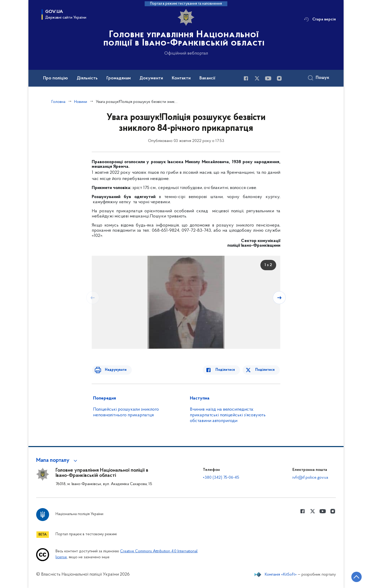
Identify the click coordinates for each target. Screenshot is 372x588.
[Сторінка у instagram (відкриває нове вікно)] (279, 78)
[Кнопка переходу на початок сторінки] (353, 576)
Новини (81, 102)
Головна (58, 102)
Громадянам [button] (119, 78)
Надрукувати (113, 370)
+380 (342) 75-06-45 (221, 478)
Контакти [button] (181, 78)
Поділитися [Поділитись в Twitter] (265, 370)
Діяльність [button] (87, 78)
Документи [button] (151, 78)
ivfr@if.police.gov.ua (310, 478)
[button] (57, 461)
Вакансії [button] (207, 78)
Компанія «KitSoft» (281, 575)
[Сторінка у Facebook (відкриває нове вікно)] (246, 78)
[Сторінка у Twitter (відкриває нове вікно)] (257, 78)
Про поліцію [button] (56, 78)
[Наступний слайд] (280, 297)
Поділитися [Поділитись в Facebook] (228, 370)
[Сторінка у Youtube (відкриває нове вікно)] (268, 78)
